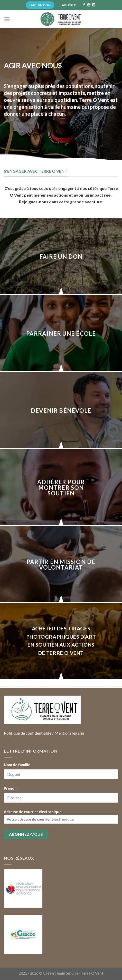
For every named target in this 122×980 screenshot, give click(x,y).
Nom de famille (17, 765)
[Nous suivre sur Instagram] (89, 5)
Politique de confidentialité (28, 733)
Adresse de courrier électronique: (61, 817)
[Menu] (7, 19)
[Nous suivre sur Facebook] (84, 5)
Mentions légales (69, 733)
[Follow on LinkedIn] (94, 5)
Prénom (11, 788)
